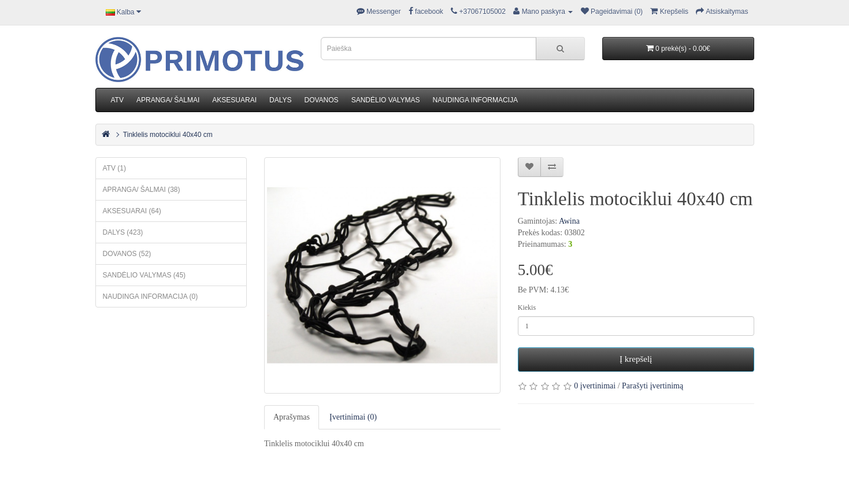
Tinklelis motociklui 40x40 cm (168, 135)
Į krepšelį (636, 359)
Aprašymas (292, 417)
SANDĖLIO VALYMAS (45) (144, 275)
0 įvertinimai (595, 386)
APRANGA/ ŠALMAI (168, 100)
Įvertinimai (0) (353, 417)
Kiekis (527, 307)
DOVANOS (322, 100)
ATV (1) (114, 168)
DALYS (280, 100)
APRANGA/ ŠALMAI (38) (142, 190)
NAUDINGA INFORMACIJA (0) (151, 297)
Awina (569, 221)
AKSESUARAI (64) (132, 211)
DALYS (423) (123, 232)
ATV (117, 100)
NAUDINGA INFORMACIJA (475, 100)
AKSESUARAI (234, 100)
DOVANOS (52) (127, 254)
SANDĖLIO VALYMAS (386, 100)
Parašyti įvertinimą (652, 386)
